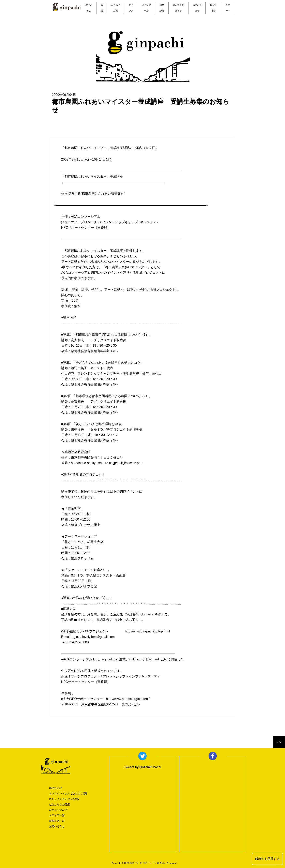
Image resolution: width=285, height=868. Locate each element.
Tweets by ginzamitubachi (142, 767)
